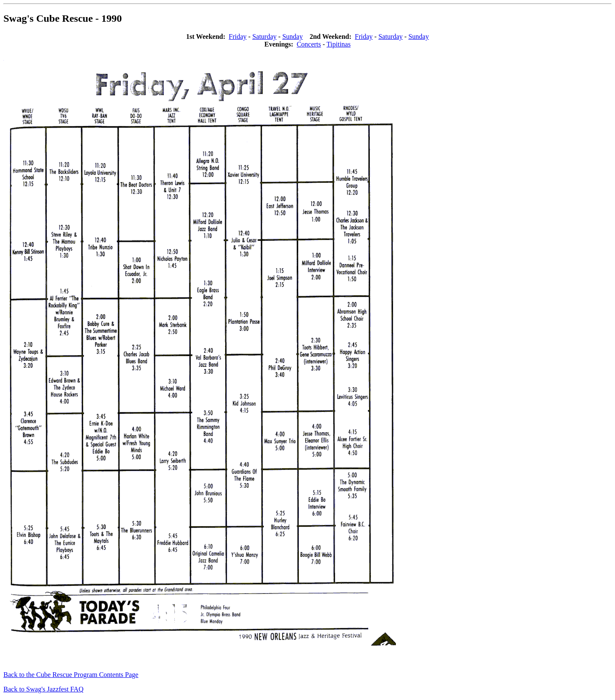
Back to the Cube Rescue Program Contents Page (71, 675)
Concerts (309, 44)
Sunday (293, 36)
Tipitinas (339, 44)
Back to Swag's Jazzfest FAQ (43, 689)
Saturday (265, 36)
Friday (238, 36)
